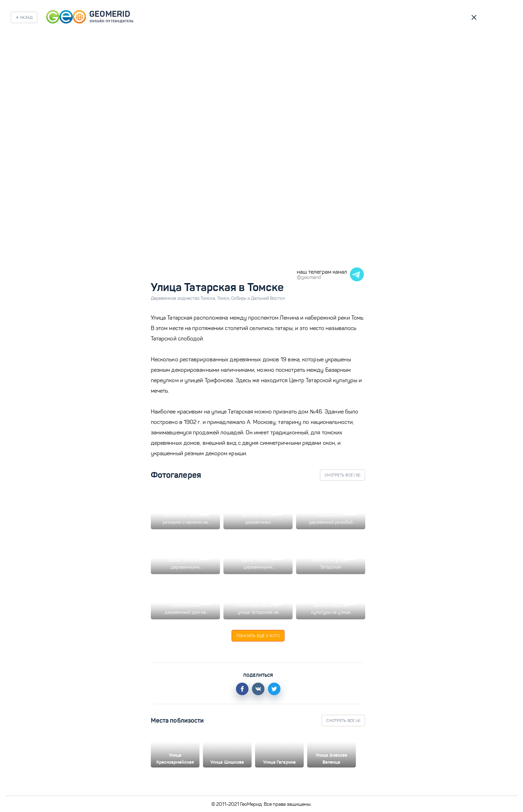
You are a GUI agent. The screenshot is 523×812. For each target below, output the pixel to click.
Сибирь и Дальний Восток (258, 298)
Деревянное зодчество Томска (184, 298)
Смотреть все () (342, 475)
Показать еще (258, 636)
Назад (26, 17)
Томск (224, 298)
